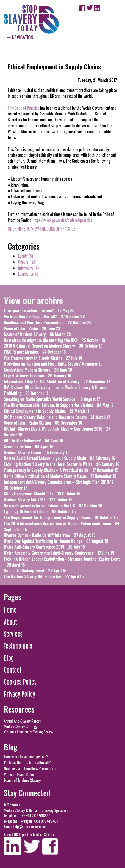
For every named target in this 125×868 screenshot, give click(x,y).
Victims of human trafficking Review (28, 732)
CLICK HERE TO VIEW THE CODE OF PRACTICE (41, 229)
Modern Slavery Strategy (21, 726)
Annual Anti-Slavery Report (22, 721)
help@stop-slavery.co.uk (30, 826)
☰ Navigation (20, 37)
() (26, 256)
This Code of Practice (23, 108)
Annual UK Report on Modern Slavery (29, 834)
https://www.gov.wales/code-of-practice (62, 220)
